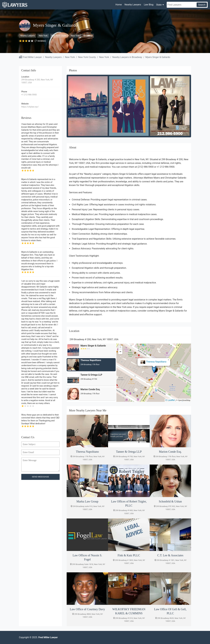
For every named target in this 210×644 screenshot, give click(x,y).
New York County (59, 36)
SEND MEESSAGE (41, 477)
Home (119, 5)
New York (43, 36)
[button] (154, 370)
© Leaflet (170, 400)
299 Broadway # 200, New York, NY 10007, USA (37, 81)
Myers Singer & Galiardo (158, 57)
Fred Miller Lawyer (32, 57)
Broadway (88, 36)
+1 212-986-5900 (29, 95)
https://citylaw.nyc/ (30, 107)
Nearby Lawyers (133, 5)
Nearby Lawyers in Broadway (127, 57)
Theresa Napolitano (156, 362)
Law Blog (149, 5)
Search (202, 5)
